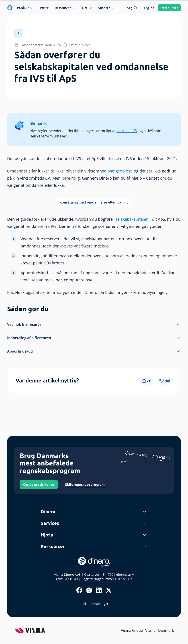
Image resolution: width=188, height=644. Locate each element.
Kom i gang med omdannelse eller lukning (94, 202)
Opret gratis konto (39, 484)
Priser (44, 8)
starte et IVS (127, 131)
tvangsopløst (120, 171)
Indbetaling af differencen (94, 338)
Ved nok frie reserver (94, 324)
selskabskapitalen (132, 219)
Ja (146, 381)
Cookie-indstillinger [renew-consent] (94, 604)
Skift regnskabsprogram (85, 484)
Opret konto (169, 8)
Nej (164, 381)
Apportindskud (94, 351)
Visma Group (132, 630)
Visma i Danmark (159, 630)
